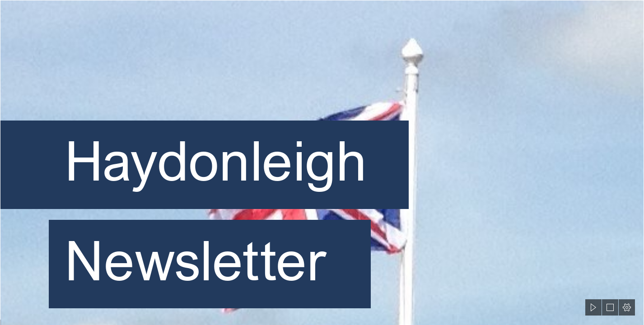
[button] (593, 307)
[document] (322, 162)
